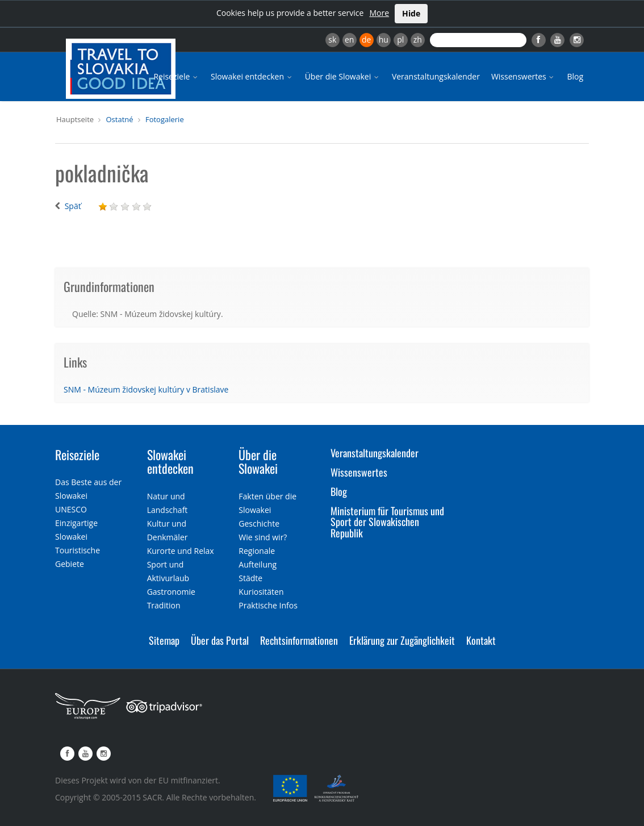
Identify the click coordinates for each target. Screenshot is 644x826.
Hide (411, 13)
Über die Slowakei (343, 76)
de (366, 39)
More (379, 13)
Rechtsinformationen (299, 640)
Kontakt (481, 640)
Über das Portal (220, 640)
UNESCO (71, 509)
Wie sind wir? (263, 537)
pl (400, 39)
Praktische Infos (268, 605)
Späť (73, 206)
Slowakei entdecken (252, 76)
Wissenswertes (524, 76)
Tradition (164, 605)
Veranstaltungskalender (436, 76)
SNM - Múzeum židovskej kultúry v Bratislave (146, 389)
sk (332, 39)
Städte (250, 578)
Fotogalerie (165, 119)
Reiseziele (176, 76)
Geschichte (259, 523)
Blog (575, 76)
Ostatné (119, 119)
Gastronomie (171, 592)
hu (384, 39)
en (349, 39)
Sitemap (164, 640)
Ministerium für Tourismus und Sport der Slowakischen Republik (387, 522)
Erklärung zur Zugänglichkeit (402, 640)
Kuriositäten (261, 592)
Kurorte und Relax (181, 551)
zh (418, 39)
